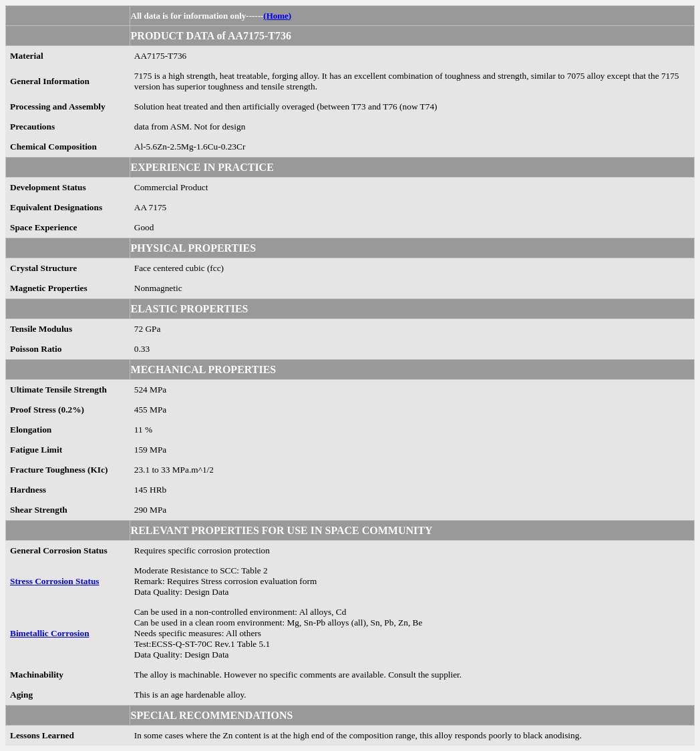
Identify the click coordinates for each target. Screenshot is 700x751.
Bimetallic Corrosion (50, 633)
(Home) (277, 16)
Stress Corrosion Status (55, 581)
